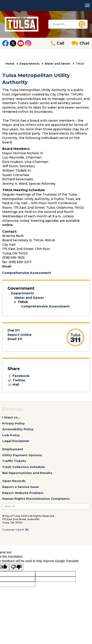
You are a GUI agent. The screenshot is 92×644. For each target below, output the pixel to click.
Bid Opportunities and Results (27, 473)
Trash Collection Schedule (24, 467)
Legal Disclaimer (16, 441)
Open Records (14, 481)
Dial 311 (14, 330)
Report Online (20, 335)
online (8, 225)
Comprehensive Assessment (27, 273)
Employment (13, 449)
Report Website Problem (23, 493)
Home (10, 64)
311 (27, 530)
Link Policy (11, 435)
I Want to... (11, 417)
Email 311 (15, 339)
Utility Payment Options (22, 455)
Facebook (18, 376)
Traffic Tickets (14, 461)
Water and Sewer (58, 64)
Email (7, 266)
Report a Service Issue (20, 487)
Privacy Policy (13, 423)
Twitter (16, 380)
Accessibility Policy (18, 429)
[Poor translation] (16, 567)
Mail (13, 384)
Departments (30, 64)
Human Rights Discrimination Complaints (36, 499)
